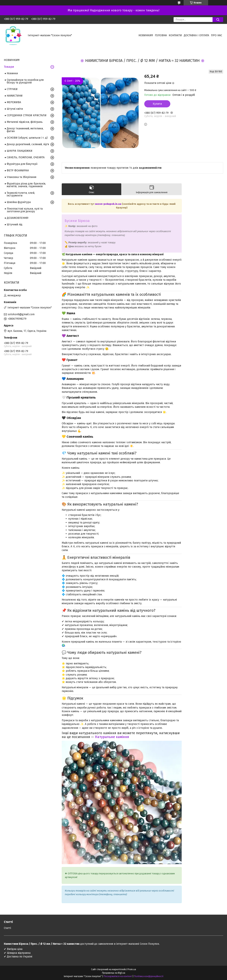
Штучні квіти (15, 109)
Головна (161, 35)
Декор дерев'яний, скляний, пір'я (28, 144)
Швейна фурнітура (19, 202)
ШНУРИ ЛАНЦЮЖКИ (20, 151)
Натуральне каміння (112, 737)
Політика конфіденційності (149, 976)
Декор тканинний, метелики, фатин (25, 130)
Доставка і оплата (196, 35)
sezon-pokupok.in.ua (108, 204)
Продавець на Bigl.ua (114, 973)
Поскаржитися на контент (118, 976)
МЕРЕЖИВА (14, 102)
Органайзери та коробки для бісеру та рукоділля (25, 81)
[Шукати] (218, 20)
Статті (7, 928)
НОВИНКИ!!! (146, 35)
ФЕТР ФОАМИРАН (18, 171)
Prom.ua (132, 969)
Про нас (217, 35)
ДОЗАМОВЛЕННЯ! (18, 218)
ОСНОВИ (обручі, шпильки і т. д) (27, 138)
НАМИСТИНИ (15, 96)
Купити (157, 104)
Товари (9, 67)
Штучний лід (15, 225)
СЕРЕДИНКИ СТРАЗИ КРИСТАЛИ (27, 115)
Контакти (175, 35)
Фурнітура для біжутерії (22, 164)
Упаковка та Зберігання (22, 177)
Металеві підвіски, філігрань (25, 122)
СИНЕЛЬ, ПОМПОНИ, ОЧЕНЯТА (26, 157)
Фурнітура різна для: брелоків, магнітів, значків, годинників (26, 185)
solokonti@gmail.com (21, 314)
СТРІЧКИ (12, 89)
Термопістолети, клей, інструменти (21, 194)
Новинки (12, 73)
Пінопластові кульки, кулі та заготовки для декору (25, 210)
